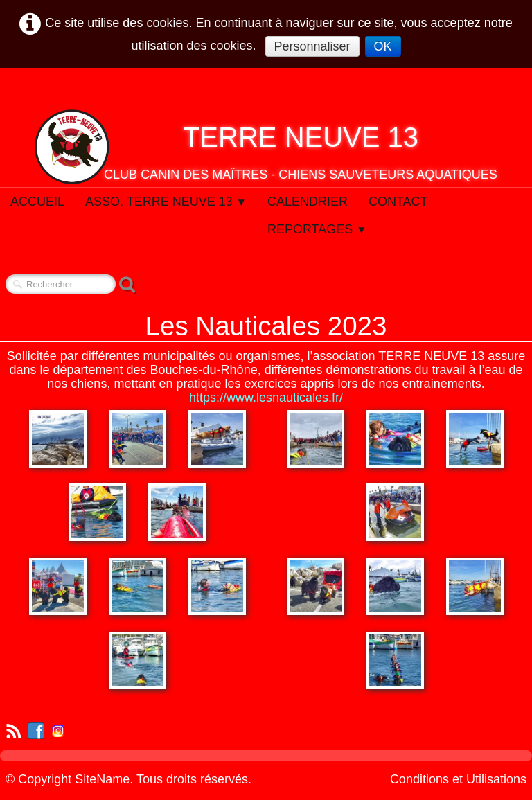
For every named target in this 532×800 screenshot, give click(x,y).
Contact (398, 202)
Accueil (37, 202)
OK (383, 46)
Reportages (317, 229)
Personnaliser (312, 46)
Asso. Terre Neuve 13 (166, 202)
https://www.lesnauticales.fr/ (266, 398)
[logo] (266, 147)
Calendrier (308, 202)
